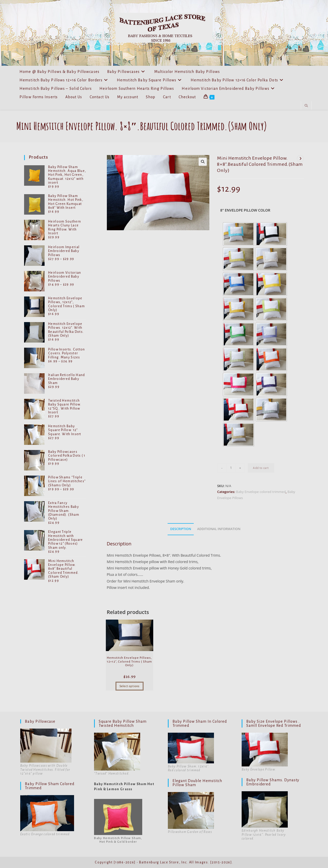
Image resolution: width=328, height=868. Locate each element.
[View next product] (300, 159)
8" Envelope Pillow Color (245, 210)
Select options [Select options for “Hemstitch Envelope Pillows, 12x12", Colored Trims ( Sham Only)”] (130, 686)
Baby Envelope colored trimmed (261, 492)
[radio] (239, 234)
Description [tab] (181, 529)
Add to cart (261, 468)
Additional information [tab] (219, 529)
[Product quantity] (231, 468)
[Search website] (306, 106)
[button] (203, 162)
